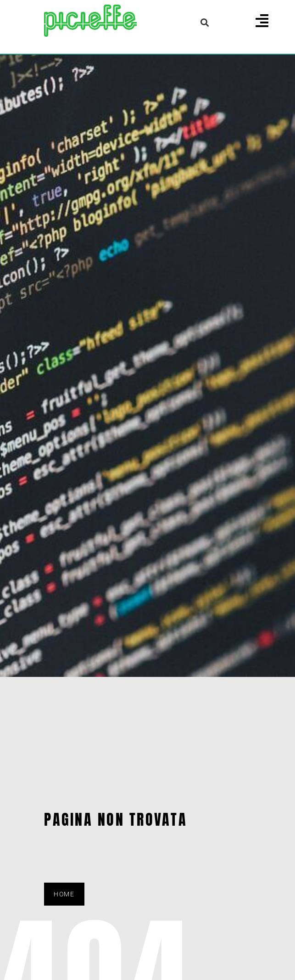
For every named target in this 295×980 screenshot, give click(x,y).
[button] (205, 22)
